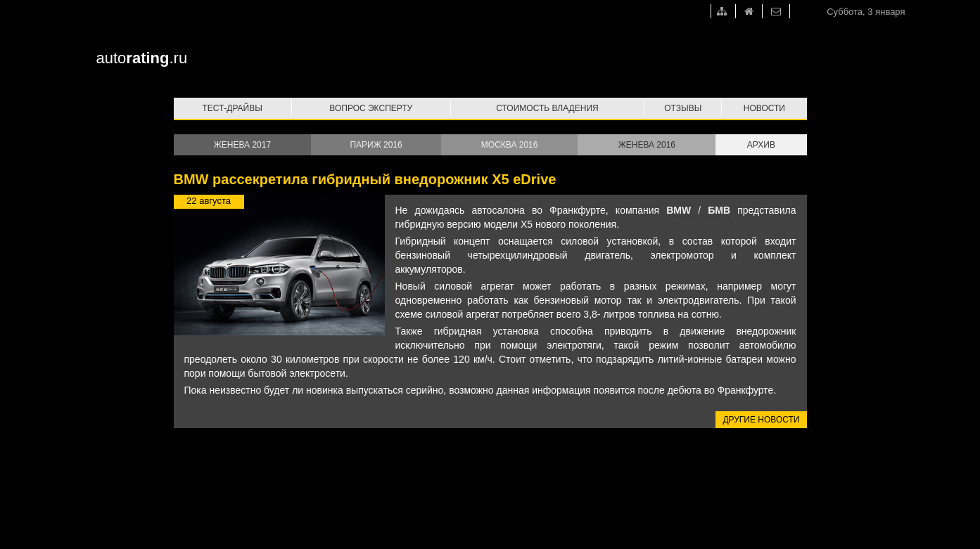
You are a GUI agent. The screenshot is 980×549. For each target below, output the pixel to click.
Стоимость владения (547, 108)
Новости (764, 108)
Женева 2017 (242, 145)
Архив (761, 145)
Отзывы (683, 108)
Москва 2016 (510, 145)
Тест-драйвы (232, 108)
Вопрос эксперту (371, 108)
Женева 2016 (647, 145)
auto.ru (142, 58)
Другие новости (761, 420)
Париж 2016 (376, 145)
